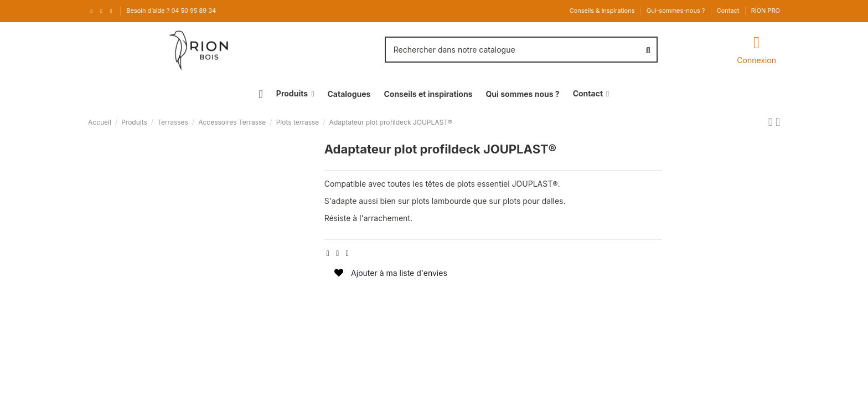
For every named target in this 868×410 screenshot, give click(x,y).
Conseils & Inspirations (603, 11)
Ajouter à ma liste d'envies (391, 273)
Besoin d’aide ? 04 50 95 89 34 (171, 11)
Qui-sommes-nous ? (677, 11)
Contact (729, 11)
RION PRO (766, 11)
